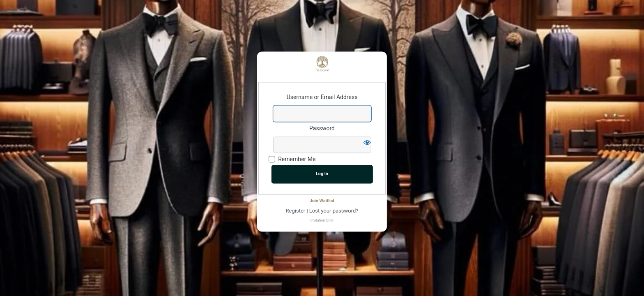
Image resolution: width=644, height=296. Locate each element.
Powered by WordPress (322, 63)
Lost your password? (334, 211)
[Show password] (367, 142)
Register (296, 211)
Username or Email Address (322, 97)
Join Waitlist (322, 201)
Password (322, 128)
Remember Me (297, 160)
